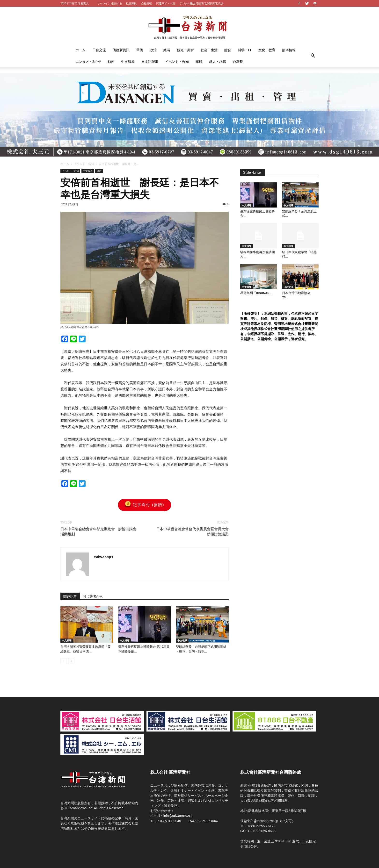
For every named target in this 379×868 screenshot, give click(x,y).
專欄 (199, 61)
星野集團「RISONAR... (256, 293)
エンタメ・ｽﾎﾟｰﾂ (88, 61)
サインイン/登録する (110, 3)
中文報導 (128, 61)
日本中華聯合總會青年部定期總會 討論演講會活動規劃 (98, 532)
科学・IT (245, 50)
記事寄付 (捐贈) (144, 505)
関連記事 (70, 596)
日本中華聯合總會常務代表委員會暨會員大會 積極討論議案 (192, 532)
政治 (153, 50)
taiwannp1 (104, 557)
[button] (313, 56)
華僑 (140, 50)
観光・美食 (185, 50)
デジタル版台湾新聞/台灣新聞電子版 (201, 3)
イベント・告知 (177, 61)
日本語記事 (150, 61)
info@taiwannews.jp (179, 816)
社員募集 (131, 3)
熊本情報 (289, 50)
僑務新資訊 (121, 50)
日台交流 (99, 50)
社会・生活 (209, 50)
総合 (228, 50)
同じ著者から (93, 596)
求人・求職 (218, 61)
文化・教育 (267, 50)
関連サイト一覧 (166, 3)
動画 (111, 61)
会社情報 (146, 3)
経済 (167, 50)
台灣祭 (238, 61)
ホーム (80, 50)
